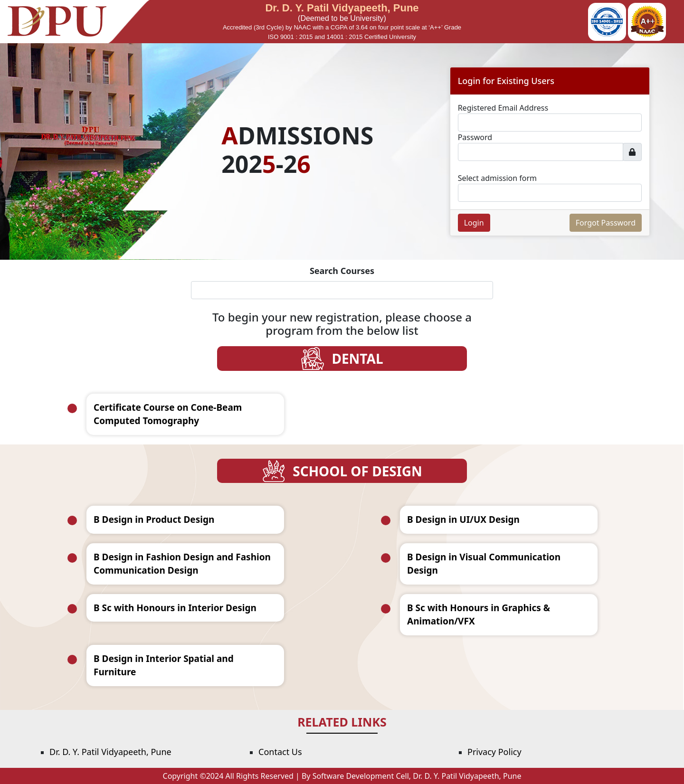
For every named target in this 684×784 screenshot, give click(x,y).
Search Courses (342, 271)
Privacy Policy (494, 752)
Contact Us (280, 752)
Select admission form (497, 178)
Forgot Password (606, 223)
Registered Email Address (503, 108)
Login (474, 223)
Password (475, 137)
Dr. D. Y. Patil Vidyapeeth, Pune (110, 752)
